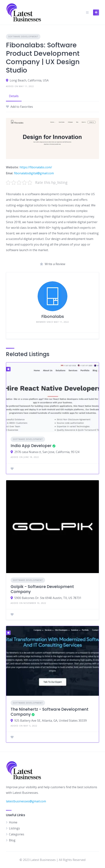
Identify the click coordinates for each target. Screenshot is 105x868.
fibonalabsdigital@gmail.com (34, 173)
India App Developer (31, 446)
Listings (14, 828)
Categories (17, 834)
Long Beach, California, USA (29, 80)
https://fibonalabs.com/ (36, 167)
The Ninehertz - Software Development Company (50, 712)
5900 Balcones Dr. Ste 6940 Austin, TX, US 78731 (48, 598)
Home (13, 822)
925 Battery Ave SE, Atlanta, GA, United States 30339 (51, 721)
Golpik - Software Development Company (42, 589)
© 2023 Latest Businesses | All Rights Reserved (52, 860)
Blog (12, 840)
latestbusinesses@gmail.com (26, 801)
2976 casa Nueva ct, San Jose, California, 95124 (47, 452)
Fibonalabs (53, 316)
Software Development (23, 36)
